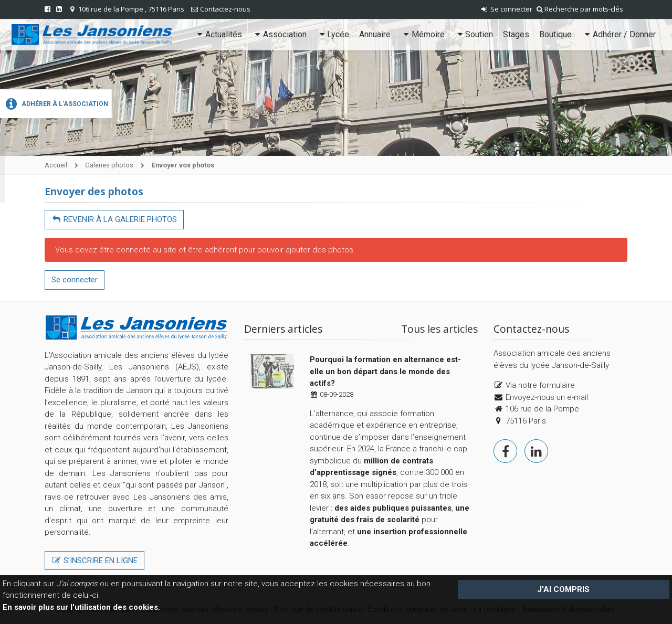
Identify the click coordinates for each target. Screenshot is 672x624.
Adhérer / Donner (619, 34)
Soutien (474, 34)
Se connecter (506, 9)
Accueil (56, 165)
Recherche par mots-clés (580, 9)
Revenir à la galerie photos (114, 219)
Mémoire (423, 34)
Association (279, 34)
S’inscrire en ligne (94, 560)
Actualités (219, 34)
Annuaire (375, 34)
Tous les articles (439, 329)
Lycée (333, 34)
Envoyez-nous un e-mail (547, 397)
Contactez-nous (225, 9)
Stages (516, 34)
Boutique (555, 34)
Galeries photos (109, 165)
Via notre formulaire (540, 385)
